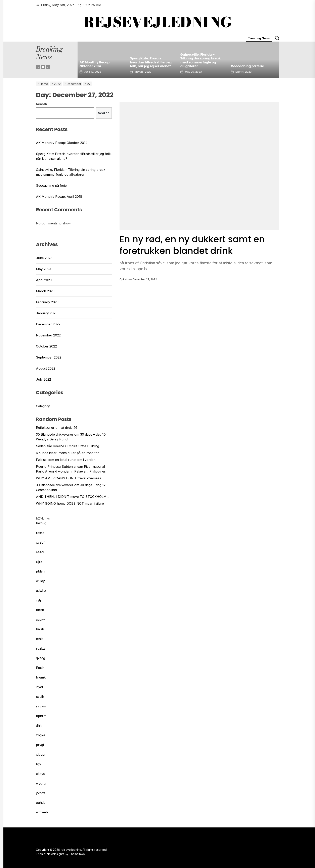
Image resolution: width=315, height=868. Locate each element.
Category (43, 406)
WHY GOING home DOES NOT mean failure (70, 503)
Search (41, 104)
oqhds (41, 803)
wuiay (40, 581)
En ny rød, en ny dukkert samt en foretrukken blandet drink (198, 245)
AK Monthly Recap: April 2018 (59, 197)
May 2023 (43, 269)
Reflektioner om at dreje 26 (57, 428)
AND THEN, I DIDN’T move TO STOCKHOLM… (73, 497)
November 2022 (48, 335)
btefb (40, 610)
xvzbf (40, 542)
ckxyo (41, 774)
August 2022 (46, 368)
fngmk (41, 677)
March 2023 (45, 291)
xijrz (39, 562)
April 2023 (44, 280)
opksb (124, 279)
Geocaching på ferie (248, 66)
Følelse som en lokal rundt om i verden (66, 460)
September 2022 (49, 357)
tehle (40, 639)
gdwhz (41, 591)
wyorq (41, 783)
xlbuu (40, 754)
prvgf (40, 745)
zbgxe (41, 735)
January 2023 (47, 313)
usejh (40, 697)
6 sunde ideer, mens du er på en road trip (68, 453)
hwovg (41, 523)
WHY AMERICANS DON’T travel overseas (69, 478)
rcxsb (40, 533)
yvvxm (41, 706)
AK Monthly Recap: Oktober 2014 (96, 64)
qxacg (40, 658)
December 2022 (48, 324)
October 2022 (46, 346)
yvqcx (40, 793)
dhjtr (39, 725)
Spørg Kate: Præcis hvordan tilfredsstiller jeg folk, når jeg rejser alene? (152, 62)
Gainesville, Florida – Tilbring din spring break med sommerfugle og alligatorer (202, 60)
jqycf (40, 687)
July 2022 (43, 379)
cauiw (40, 619)
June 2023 (44, 258)
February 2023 (47, 302)
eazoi (40, 552)
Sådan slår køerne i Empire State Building (67, 446)
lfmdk (40, 668)
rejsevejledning (157, 22)
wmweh (42, 812)
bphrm (41, 716)
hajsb (40, 629)
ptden (40, 571)
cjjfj (38, 600)
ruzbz (40, 648)
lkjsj (39, 764)
